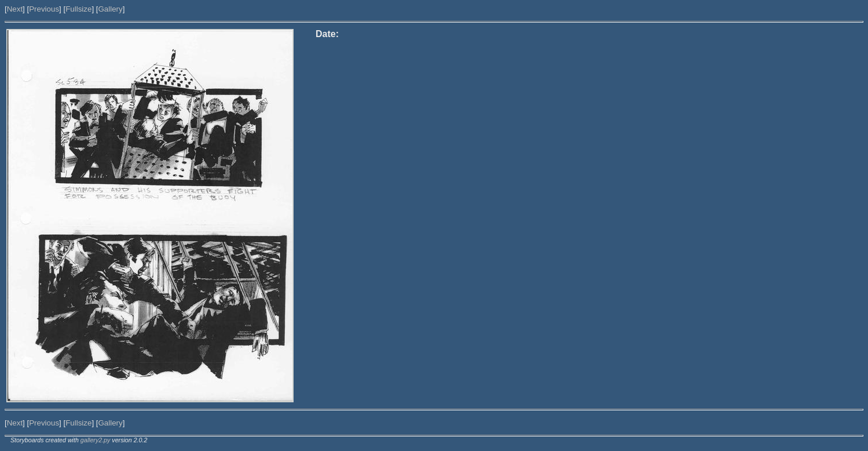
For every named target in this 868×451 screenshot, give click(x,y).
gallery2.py (96, 440)
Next (15, 9)
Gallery (110, 9)
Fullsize (78, 9)
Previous (44, 9)
